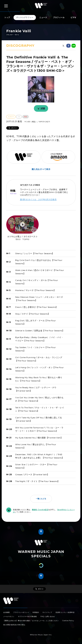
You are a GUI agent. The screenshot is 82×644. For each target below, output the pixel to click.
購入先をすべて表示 (41, 169)
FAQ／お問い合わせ (48, 616)
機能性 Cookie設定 (40, 510)
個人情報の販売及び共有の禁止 (14, 625)
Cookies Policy (68, 621)
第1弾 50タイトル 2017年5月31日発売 (38, 199)
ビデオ (73, 17)
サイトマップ (47, 612)
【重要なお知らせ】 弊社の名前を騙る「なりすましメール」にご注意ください (31, 621)
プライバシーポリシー (21, 612)
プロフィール (59, 17)
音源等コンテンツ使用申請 (65, 612)
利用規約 (36, 612)
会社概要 (6, 612)
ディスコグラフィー (25, 17)
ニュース (43, 17)
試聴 (41, 108)
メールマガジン (9, 616)
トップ (7, 17)
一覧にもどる (41, 499)
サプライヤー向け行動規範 (27, 616)
